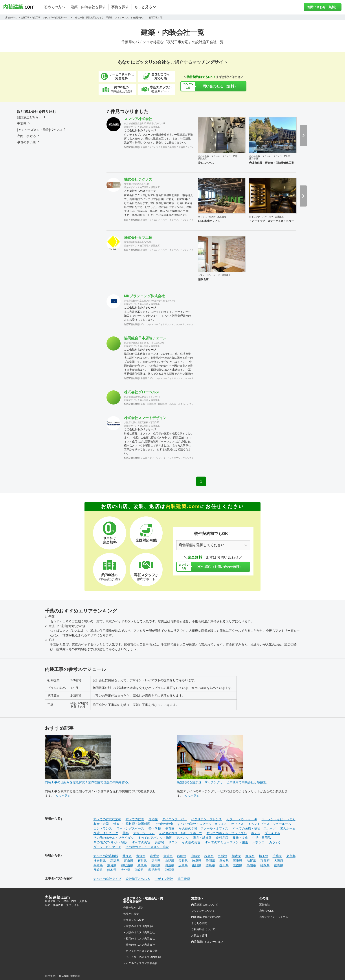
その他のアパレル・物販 (110, 842)
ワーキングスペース (130, 828)
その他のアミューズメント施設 (147, 847)
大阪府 (279, 861)
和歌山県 (127, 865)
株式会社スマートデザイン (145, 418)
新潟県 (115, 861)
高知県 (251, 865)
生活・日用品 (262, 838)
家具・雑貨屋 (202, 838)
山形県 (195, 856)
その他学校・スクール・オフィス (215, 156)
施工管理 (144, 127)
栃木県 (236, 856)
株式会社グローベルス (142, 392)
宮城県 (168, 856)
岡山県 (169, 865)
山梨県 (169, 861)
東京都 (291, 856)
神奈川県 (100, 861)
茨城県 (223, 856)
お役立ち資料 (199, 935)
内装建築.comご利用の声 (206, 917)
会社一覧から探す (134, 908)
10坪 (235, 156)
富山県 (128, 861)
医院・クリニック (106, 833)
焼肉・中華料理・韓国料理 (154, 404)
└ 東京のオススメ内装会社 (139, 926)
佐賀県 (279, 865)
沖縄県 (169, 870)
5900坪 (212, 217)
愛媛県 (238, 865)
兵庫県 (98, 865)
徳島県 (210, 865)
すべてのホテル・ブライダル (227, 833)
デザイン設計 (164, 879)
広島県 (183, 865)
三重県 (238, 861)
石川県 (142, 861)
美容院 (173, 147)
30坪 (271, 217)
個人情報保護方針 (70, 976)
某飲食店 (203, 279)
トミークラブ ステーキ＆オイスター (272, 221)
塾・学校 (155, 828)
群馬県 (250, 856)
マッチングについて (203, 911)
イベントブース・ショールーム (270, 824)
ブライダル (272, 833)
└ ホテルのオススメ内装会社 (140, 963)
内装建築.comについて (205, 905)
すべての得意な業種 (107, 819)
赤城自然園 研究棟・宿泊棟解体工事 (272, 163)
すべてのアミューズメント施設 (226, 842)
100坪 (287, 156)
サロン (173, 842)
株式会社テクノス (138, 179)
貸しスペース (206, 163)
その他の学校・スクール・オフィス (204, 828)
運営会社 (264, 905)
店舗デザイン (131, 127)
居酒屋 (144, 147)
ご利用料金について (203, 929)
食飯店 (164, 147)
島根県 (156, 865)
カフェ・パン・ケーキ (209, 275)
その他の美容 (191, 842)
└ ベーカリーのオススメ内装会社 (143, 957)
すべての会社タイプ (107, 879)
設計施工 (155, 127)
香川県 (224, 865)
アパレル (189, 324)
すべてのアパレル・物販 (155, 838)
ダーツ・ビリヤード (107, 847)
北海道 (127, 856)
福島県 (209, 856)
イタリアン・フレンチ (180, 220)
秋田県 (182, 856)
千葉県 (277, 856)
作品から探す (131, 914)
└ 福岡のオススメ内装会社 (139, 939)
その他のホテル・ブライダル (114, 838)
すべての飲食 (135, 819)
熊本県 (112, 870)
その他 (172, 404)
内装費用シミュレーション (207, 942)
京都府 (265, 861)
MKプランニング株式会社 (144, 296)
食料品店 (222, 838)
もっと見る (63, 796)
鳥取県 (142, 865)
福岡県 (265, 865)
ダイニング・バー (158, 220)
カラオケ (275, 842)
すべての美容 (141, 842)
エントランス (103, 828)
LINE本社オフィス (209, 221)
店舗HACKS (266, 911)
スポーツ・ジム (144, 833)
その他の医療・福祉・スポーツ (181, 833)
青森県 (141, 856)
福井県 (156, 861)
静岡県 (210, 861)
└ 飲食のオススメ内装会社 (139, 945)
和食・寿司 (101, 824)
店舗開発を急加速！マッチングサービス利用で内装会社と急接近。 (223, 782)
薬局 (126, 833)
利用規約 (50, 976)
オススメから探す (134, 920)
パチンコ (191, 404)
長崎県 (98, 870)
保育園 (170, 828)
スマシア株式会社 (138, 119)
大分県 (125, 870)
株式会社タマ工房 (138, 238)
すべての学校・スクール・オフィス (202, 824)
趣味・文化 (240, 838)
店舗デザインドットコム (274, 917)
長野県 (183, 861)
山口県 (197, 865)
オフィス (154, 147)
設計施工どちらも (138, 879)
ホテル (182, 404)
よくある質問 (199, 923)
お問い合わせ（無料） (323, 7)
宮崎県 (139, 870)
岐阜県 (197, 861)
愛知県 (224, 861)
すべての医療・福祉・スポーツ (254, 828)
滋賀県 (251, 861)
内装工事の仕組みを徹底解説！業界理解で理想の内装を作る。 (88, 782)
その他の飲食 (164, 824)
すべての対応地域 (106, 856)
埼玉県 (264, 856)
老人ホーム (288, 828)
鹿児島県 (154, 870)
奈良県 (112, 865)
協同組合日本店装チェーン (145, 338)
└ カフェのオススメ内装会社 (140, 951)
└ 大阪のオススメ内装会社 (139, 932)
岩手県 (154, 856)
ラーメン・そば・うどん (279, 819)
